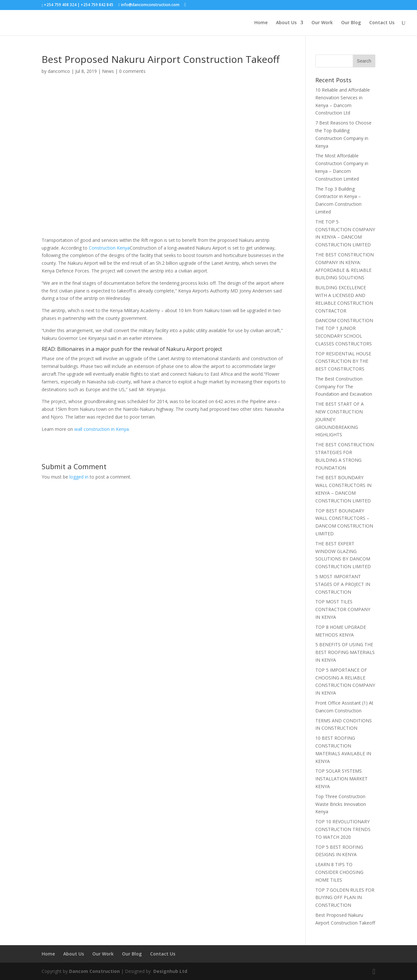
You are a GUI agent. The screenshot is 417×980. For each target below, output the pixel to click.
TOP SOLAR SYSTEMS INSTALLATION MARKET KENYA (341, 779)
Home (261, 23)
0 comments (132, 71)
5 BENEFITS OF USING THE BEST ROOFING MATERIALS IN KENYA (345, 652)
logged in (79, 477)
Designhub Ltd (170, 971)
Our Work (322, 23)
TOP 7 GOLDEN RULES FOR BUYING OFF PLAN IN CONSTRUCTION (345, 898)
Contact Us (382, 23)
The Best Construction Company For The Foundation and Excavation (344, 386)
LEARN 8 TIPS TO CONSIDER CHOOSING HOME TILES (339, 872)
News (108, 71)
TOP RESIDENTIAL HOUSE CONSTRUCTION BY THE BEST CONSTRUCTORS (343, 361)
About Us (286, 23)
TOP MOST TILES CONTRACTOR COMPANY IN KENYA (343, 609)
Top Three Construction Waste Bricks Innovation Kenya (341, 804)
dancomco (59, 71)
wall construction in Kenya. (102, 429)
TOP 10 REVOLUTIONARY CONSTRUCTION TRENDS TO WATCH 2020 (343, 829)
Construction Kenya (109, 248)
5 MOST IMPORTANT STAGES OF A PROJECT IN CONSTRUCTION (343, 584)
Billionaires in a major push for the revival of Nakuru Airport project (140, 349)
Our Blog (351, 23)
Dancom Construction (94, 971)
